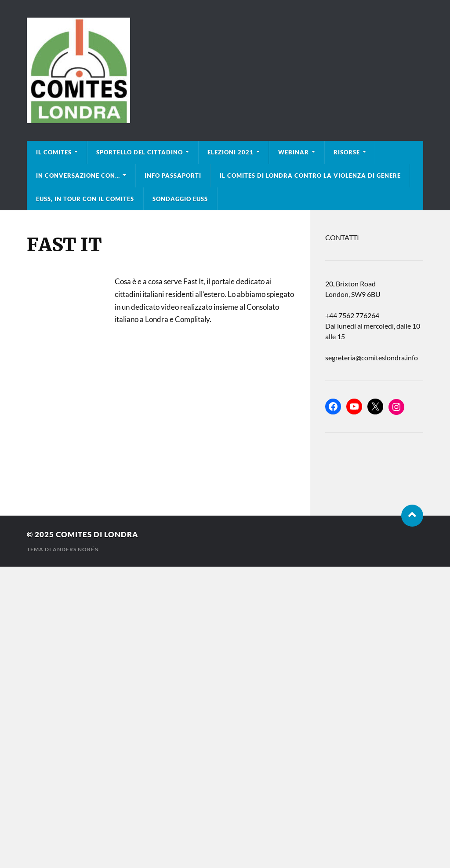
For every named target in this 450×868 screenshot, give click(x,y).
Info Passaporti (173, 176)
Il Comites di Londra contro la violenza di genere (310, 176)
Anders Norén (76, 549)
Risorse (347, 152)
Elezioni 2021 (230, 152)
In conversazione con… (78, 176)
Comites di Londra (97, 534)
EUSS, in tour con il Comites (85, 199)
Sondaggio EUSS (180, 199)
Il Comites (54, 152)
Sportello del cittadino (140, 152)
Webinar (294, 152)
